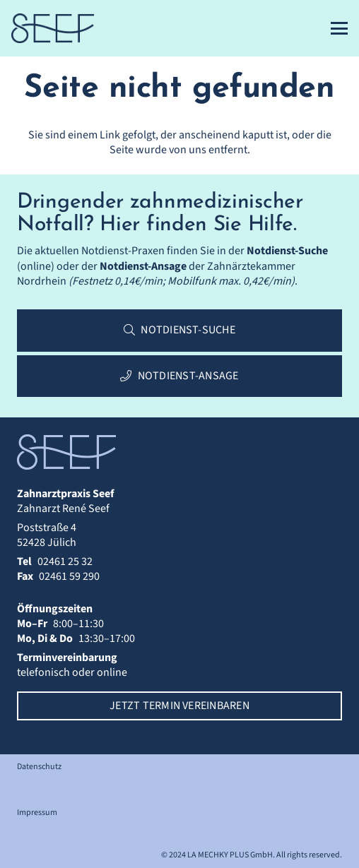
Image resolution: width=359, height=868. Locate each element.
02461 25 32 (65, 561)
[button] (339, 28)
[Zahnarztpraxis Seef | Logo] (53, 28)
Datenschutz (39, 767)
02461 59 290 (69, 576)
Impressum (37, 813)
